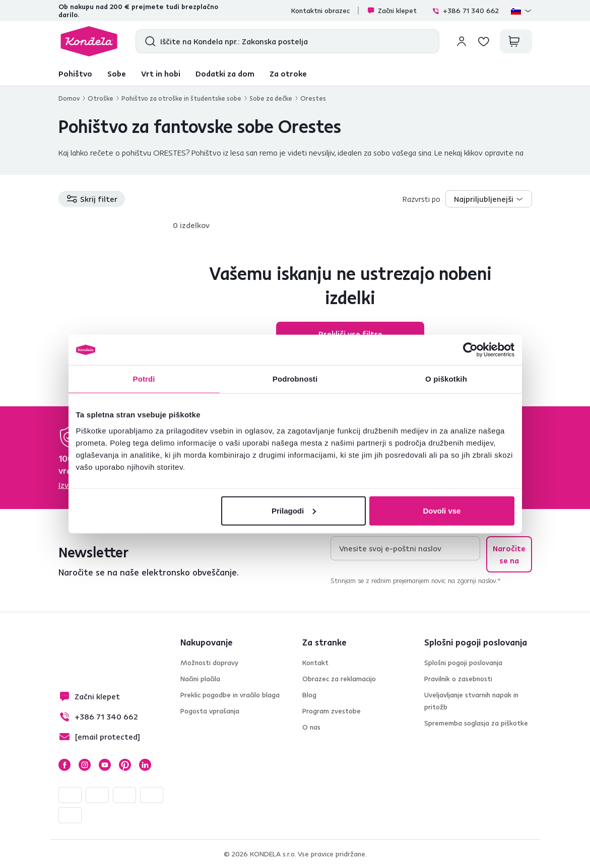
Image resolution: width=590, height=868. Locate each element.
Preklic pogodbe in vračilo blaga (230, 695)
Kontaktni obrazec (320, 11)
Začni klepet (392, 11)
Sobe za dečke (271, 98)
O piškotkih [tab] (446, 379)
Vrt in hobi (161, 74)
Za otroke (288, 74)
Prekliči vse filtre (350, 334)
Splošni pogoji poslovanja (463, 663)
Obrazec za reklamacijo (339, 679)
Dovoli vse (442, 510)
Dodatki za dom (225, 74)
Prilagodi (294, 510)
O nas (311, 727)
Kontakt (315, 663)
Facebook (64, 765)
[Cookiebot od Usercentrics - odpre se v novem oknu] (470, 350)
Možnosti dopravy (209, 663)
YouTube (105, 765)
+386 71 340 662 (465, 11)
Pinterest (125, 765)
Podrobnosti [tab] (295, 379)
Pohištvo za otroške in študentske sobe (181, 98)
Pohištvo (75, 74)
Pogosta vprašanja (210, 711)
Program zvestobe (332, 711)
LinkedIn (145, 765)
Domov (69, 98)
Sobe (117, 74)
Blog (309, 695)
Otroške (101, 98)
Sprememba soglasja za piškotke (476, 723)
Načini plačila (200, 679)
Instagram (85, 765)
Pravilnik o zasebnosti (458, 679)
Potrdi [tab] (144, 379)
